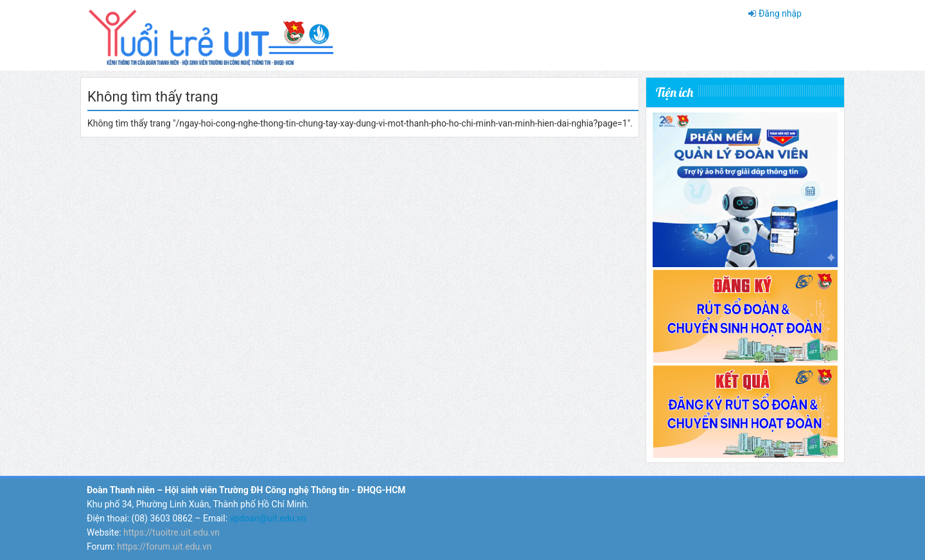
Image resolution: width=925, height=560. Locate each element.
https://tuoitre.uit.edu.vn (172, 532)
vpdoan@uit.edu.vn (268, 518)
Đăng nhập (780, 13)
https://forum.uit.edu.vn (164, 547)
